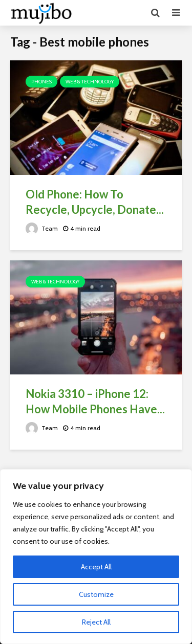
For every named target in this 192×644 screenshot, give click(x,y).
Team (42, 228)
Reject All (96, 622)
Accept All (96, 567)
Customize (96, 594)
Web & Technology (90, 82)
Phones (41, 82)
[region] (96, 557)
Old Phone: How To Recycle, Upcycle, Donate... (95, 202)
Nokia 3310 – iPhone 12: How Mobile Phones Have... (95, 401)
